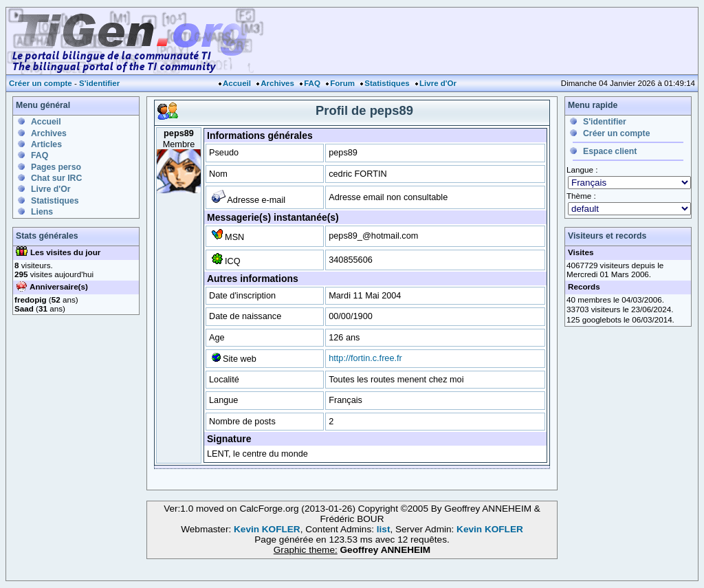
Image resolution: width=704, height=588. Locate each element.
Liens (42, 212)
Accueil (237, 83)
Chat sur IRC (56, 178)
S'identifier (99, 83)
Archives (277, 83)
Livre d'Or (438, 83)
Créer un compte (41, 83)
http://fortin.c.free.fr (365, 358)
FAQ (312, 83)
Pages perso (56, 167)
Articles (46, 144)
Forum (342, 83)
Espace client (610, 151)
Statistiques (387, 83)
